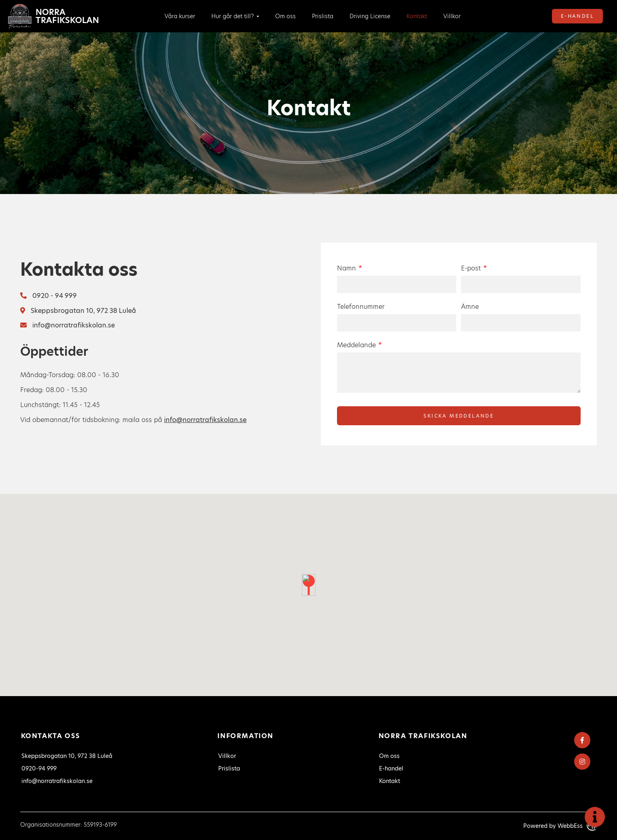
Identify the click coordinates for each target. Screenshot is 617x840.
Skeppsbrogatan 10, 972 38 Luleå (78, 311)
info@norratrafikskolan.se (67, 325)
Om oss (285, 16)
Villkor (452, 16)
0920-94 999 (39, 768)
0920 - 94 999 (48, 296)
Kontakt (417, 16)
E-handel (577, 16)
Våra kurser (180, 16)
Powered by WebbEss (560, 826)
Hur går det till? (233, 16)
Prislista (323, 16)
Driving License (370, 16)
